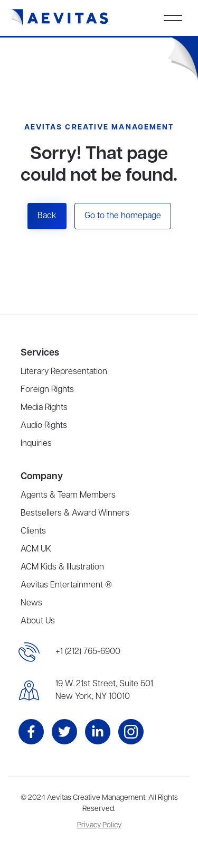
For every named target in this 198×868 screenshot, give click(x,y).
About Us (38, 621)
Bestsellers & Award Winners (75, 514)
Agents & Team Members (68, 496)
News (31, 603)
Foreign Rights (47, 390)
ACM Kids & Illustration (62, 567)
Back (47, 216)
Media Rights (44, 408)
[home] (60, 18)
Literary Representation (64, 372)
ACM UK (36, 549)
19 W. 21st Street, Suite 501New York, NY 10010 (104, 690)
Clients (33, 531)
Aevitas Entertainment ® (66, 585)
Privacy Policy (99, 825)
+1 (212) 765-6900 (88, 652)
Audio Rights (44, 426)
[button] (173, 18)
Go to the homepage (123, 216)
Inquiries (36, 444)
